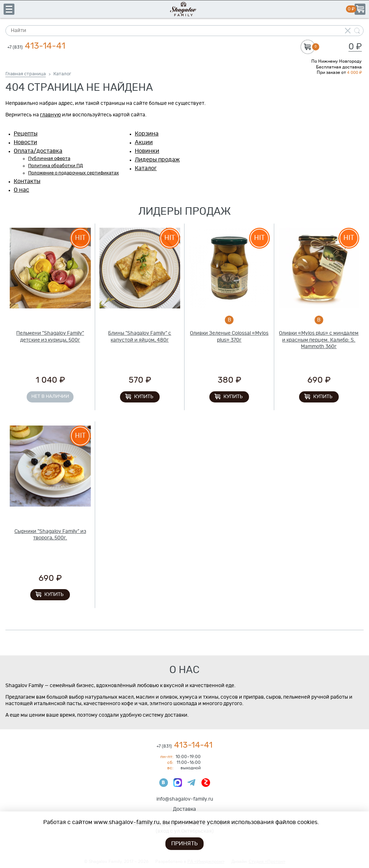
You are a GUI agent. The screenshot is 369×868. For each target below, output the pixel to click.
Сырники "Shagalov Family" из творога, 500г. (50, 535)
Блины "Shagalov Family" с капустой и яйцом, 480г (140, 337)
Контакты (27, 181)
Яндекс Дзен (206, 783)
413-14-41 (36, 46)
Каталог (146, 168)
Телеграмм (192, 783)
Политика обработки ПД (55, 166)
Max (178, 783)
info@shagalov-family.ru (185, 799)
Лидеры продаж (157, 160)
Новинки (147, 151)
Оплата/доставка (38, 151)
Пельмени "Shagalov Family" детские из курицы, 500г (50, 337)
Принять (184, 843)
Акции (144, 142)
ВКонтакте (164, 783)
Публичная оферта (49, 159)
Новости (25, 142)
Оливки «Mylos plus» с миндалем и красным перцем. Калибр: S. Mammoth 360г (319, 340)
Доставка (184, 809)
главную (50, 115)
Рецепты (26, 134)
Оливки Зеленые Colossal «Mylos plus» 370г (229, 337)
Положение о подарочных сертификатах (74, 173)
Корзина (360, 9)
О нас (21, 190)
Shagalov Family (184, 9)
